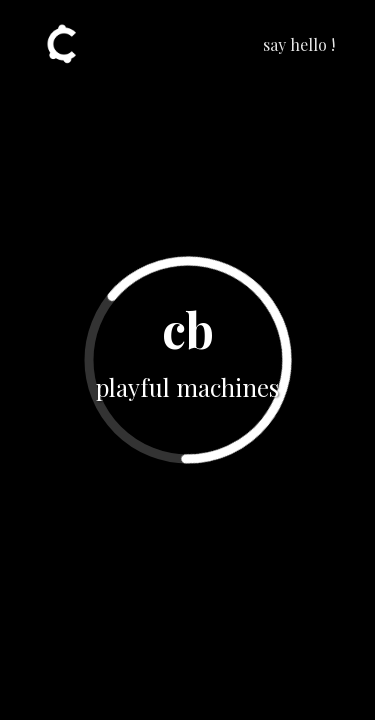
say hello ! (299, 44)
